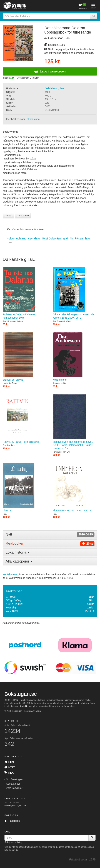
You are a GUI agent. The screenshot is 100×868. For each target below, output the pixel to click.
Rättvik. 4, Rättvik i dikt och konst (25, 419)
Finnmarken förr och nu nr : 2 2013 (75, 488)
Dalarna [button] (8, 216)
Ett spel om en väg (25, 357)
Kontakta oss (10, 574)
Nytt (10, 767)
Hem (9, 762)
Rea (9, 773)
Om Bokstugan (14, 779)
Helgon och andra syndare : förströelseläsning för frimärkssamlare (48, 238)
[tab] (50, 534)
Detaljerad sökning (13, 842)
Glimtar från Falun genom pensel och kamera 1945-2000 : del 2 (75, 293)
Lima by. (25, 488)
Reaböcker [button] (50, 543)
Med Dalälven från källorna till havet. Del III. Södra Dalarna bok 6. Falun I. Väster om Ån (75, 422)
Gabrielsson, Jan (54, 88)
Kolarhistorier (75, 357)
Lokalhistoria (33, 119)
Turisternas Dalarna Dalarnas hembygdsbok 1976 (25, 293)
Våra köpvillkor (14, 788)
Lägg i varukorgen (50, 71)
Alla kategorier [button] (19, 561)
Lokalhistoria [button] (23, 216)
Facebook (12, 821)
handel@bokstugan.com (15, 805)
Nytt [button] (50, 534)
